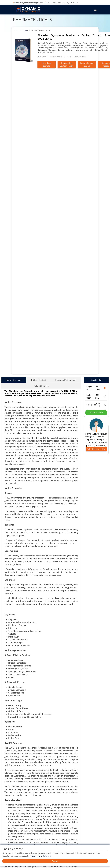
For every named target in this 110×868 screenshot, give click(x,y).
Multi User (96, 396)
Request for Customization (67, 64)
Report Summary (14, 380)
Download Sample (47, 64)
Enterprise (96, 405)
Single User (96, 388)
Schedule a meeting (96, 449)
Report (25, 30)
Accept (55, 861)
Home (17, 30)
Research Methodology (66, 380)
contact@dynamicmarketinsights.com (29, 3)
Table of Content (38, 380)
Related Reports (41, 386)
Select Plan (96, 413)
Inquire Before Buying (87, 64)
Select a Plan (96, 380)
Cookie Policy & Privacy (41, 856)
